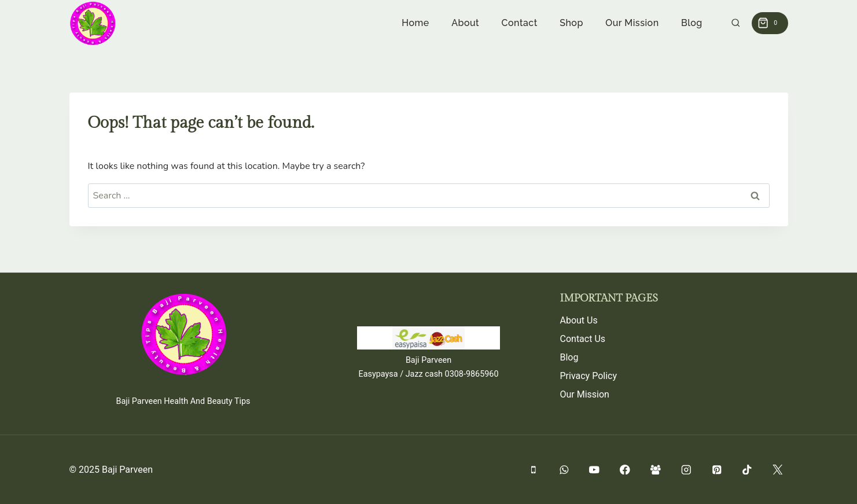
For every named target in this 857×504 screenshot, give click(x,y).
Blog (692, 23)
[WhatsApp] (564, 470)
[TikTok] (747, 470)
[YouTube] (595, 470)
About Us (579, 320)
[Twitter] (777, 470)
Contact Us (583, 339)
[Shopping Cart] (770, 23)
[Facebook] (625, 470)
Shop (571, 23)
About (465, 23)
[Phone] (533, 470)
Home (415, 23)
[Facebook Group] (655, 470)
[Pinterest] (717, 470)
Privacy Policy (589, 376)
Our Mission (632, 23)
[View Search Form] (736, 23)
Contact (520, 23)
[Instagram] (686, 470)
